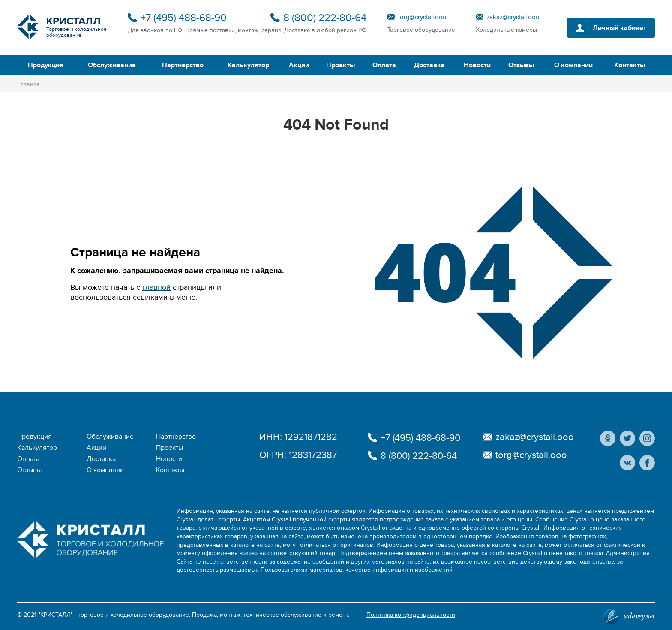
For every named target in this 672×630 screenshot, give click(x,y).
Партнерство (183, 65)
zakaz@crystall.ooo (513, 17)
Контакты (630, 65)
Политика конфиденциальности (411, 615)
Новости (477, 65)
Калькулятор (248, 65)
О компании (573, 65)
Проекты (340, 65)
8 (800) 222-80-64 (325, 18)
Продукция (46, 65)
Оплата (384, 65)
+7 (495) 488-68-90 (184, 18)
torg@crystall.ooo (422, 17)
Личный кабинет (619, 28)
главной (156, 288)
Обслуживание (112, 65)
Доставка (429, 65)
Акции (299, 65)
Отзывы (521, 65)
